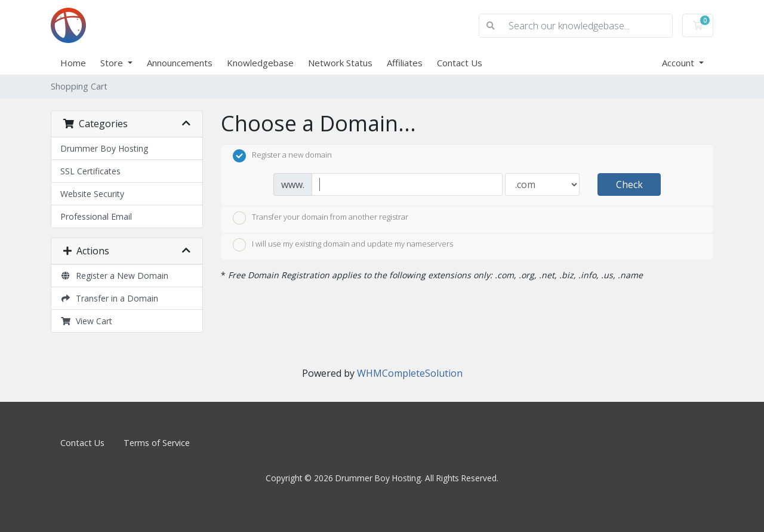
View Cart (86, 321)
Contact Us (460, 63)
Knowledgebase (260, 63)
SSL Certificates (90, 171)
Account (679, 63)
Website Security (92, 194)
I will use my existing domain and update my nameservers (343, 245)
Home (73, 63)
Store (113, 63)
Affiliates (405, 63)
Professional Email (96, 216)
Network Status (340, 63)
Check (629, 184)
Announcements (180, 63)
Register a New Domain (114, 276)
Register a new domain (282, 156)
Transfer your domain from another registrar (321, 218)
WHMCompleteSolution (410, 373)
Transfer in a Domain (109, 298)
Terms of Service (157, 443)
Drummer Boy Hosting (104, 148)
